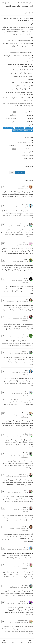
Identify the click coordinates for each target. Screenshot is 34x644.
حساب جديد (20, 173)
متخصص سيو (23, 476)
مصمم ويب (24, 587)
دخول (12, 173)
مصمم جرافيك (23, 337)
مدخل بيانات (24, 354)
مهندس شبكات (23, 493)
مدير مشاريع (24, 226)
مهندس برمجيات (23, 436)
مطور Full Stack (23, 373)
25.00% (14, 149)
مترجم (25, 261)
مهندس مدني (23, 509)
